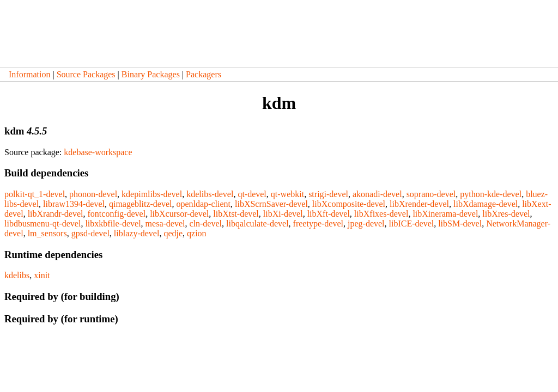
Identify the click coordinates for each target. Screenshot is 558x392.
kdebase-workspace (98, 152)
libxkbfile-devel (113, 223)
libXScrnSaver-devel (271, 204)
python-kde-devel (491, 194)
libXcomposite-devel (349, 204)
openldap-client (203, 204)
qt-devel (252, 194)
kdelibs (17, 275)
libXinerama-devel (445, 214)
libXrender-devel (419, 204)
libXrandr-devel (56, 214)
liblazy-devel (137, 233)
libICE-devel (412, 223)
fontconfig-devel (117, 214)
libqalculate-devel (257, 223)
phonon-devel (93, 194)
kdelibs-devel (210, 194)
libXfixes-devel (381, 214)
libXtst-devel (236, 214)
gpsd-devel (90, 233)
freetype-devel (318, 223)
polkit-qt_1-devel (35, 194)
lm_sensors (47, 233)
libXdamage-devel (486, 204)
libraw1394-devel (74, 204)
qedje (173, 233)
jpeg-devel (366, 223)
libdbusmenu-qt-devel (43, 223)
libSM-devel (460, 223)
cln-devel (205, 223)
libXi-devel (283, 214)
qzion (197, 233)
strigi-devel (328, 194)
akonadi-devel (377, 194)
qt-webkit (287, 194)
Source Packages (86, 74)
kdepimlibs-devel (152, 194)
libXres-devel (506, 214)
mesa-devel (165, 223)
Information (29, 74)
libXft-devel (329, 214)
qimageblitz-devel (141, 204)
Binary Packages (151, 74)
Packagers (204, 74)
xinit (42, 275)
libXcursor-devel (179, 214)
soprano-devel (431, 194)
